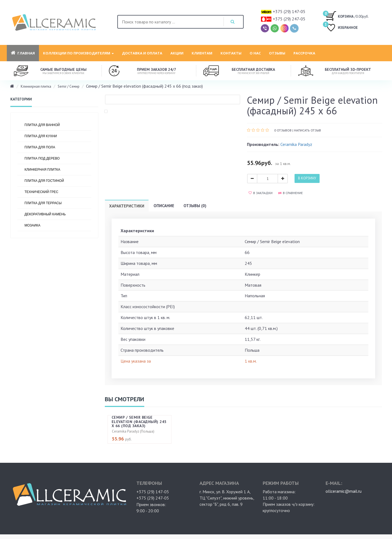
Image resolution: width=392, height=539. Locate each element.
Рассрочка (304, 53)
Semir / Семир (69, 86)
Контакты (231, 53)
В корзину (307, 178)
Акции (177, 53)
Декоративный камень (45, 214)
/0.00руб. (347, 16)
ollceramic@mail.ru (344, 491)
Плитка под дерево (42, 158)
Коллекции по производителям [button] (78, 53)
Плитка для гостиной (44, 181)
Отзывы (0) (195, 206)
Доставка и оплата (142, 53)
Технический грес (41, 192)
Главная (23, 53)
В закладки (261, 193)
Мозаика (32, 225)
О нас (255, 53)
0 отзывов (283, 130)
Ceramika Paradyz (296, 144)
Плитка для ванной (42, 125)
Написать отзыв (307, 130)
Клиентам (202, 53)
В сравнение (290, 193)
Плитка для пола (40, 147)
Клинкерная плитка (36, 86)
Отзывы (277, 53)
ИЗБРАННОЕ (342, 28)
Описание (164, 206)
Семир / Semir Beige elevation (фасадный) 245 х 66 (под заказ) (139, 422)
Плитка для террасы (43, 203)
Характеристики (127, 206)
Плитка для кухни (41, 136)
